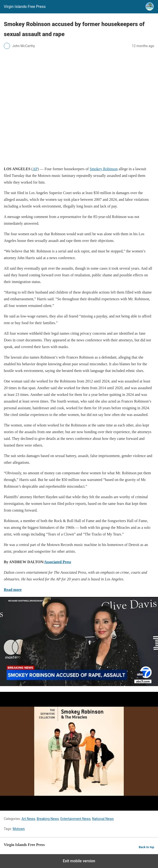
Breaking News (48, 819)
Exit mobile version (79, 861)
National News (103, 819)
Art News (28, 819)
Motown (19, 829)
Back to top (146, 847)
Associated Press (58, 562)
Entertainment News (75, 819)
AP (35, 169)
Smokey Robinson (104, 169)
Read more (13, 590)
